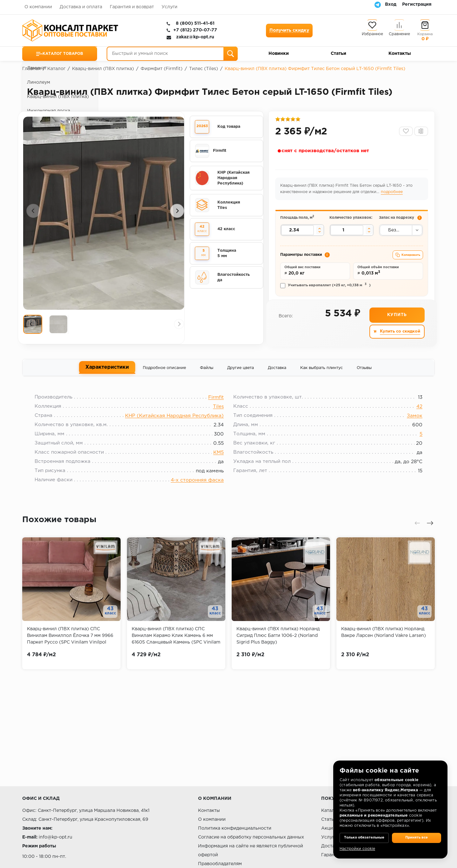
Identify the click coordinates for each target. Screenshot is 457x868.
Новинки (279, 54)
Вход (391, 4)
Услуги (169, 7)
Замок (410, 430)
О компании (38, 7)
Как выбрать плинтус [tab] (321, 379)
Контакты (400, 54)
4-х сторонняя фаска (197, 495)
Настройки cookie (357, 849)
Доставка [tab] (277, 379)
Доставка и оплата (81, 7)
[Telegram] (378, 4)
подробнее (393, 194)
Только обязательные (364, 833)
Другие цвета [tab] (241, 379)
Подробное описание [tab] (164, 379)
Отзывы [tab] (364, 379)
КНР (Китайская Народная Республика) (174, 430)
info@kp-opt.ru (56, 837)
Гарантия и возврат (132, 7)
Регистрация (417, 4)
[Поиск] (231, 54)
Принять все (417, 833)
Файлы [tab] (207, 379)
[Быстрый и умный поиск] (172, 54)
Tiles (218, 421)
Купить (397, 327)
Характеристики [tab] (107, 379)
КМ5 (219, 467)
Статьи (338, 54)
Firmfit (216, 412)
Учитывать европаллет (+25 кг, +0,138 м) (326, 296)
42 (414, 421)
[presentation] (33, 215)
